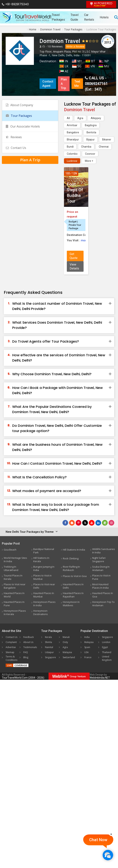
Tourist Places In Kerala (13, 577)
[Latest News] (72, 523)
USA (86, 652)
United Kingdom (107, 658)
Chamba (86, 147)
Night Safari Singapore (99, 560)
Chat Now (98, 840)
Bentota (91, 132)
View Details (74, 266)
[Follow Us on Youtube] (92, 523)
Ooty (65, 642)
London (106, 642)
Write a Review (75, 46)
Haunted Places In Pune (14, 604)
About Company (19, 105)
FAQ (26, 652)
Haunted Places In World (14, 595)
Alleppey (96, 118)
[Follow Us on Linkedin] (98, 523)
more (84, 240)
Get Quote (74, 256)
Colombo (72, 154)
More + (89, 161)
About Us (28, 642)
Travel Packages (58, 17)
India (87, 637)
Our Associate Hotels (23, 126)
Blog (26, 657)
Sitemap (10, 652)
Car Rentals (89, 17)
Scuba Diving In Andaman (101, 568)
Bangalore (73, 132)
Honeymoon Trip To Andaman (103, 604)
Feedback (29, 637)
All (68, 118)
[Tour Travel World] (27, 17)
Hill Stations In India (74, 550)
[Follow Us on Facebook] (65, 523)
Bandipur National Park (44, 551)
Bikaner (107, 140)
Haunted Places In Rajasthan (73, 595)
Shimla (48, 642)
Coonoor (90, 154)
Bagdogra (91, 125)
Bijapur (91, 140)
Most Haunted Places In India (100, 586)
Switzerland (69, 657)
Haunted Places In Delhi (73, 586)
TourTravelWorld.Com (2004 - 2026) (23, 678)
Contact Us (16, 148)
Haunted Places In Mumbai (44, 595)
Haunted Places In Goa (103, 595)
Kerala (48, 637)
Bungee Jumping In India (44, 568)
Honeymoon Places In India (44, 604)
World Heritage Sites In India (15, 560)
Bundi (70, 147)
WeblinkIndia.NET (100, 678)
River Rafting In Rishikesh (71, 568)
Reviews (57, 46)
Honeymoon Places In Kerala (15, 612)
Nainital (49, 647)
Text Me (77, 84)
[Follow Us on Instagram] (111, 523)
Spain (87, 647)
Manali (66, 637)
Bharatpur (73, 140)
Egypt (105, 647)
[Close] (111, 834)
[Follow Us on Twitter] (85, 523)
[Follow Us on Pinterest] (78, 523)
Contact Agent (48, 84)
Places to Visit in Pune (101, 577)
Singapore (50, 657)
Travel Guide (75, 17)
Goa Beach (10, 550)
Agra (80, 118)
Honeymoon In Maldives (71, 604)
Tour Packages (19, 116)
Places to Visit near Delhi (44, 586)
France (88, 657)
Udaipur (49, 652)
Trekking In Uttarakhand (11, 568)
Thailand (107, 652)
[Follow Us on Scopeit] (105, 523)
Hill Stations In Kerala (41, 560)
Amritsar (72, 125)
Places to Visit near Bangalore (15, 586)
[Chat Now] (108, 855)
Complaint (11, 642)
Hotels (104, 17)
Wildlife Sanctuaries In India (104, 551)
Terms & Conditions (11, 658)
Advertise (11, 647)
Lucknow (72, 161)
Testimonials (30, 647)
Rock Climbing (71, 558)
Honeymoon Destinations (41, 612)
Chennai (104, 147)
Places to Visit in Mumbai (42, 577)
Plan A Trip (64, 84)
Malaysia (67, 652)
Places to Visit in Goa (75, 576)
